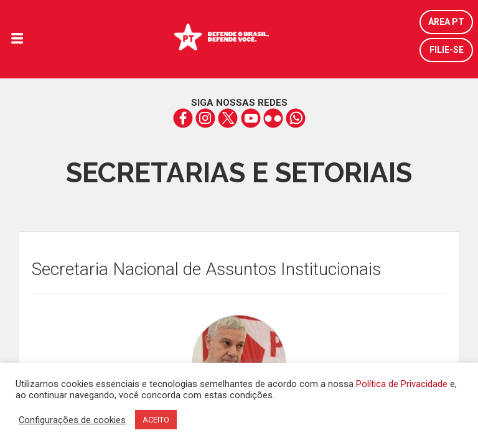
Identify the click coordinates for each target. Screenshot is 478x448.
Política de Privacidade (402, 384)
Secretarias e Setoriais (239, 173)
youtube (251, 118)
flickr (273, 118)
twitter (228, 118)
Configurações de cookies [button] (72, 420)
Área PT (446, 22)
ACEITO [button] (156, 420)
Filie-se (447, 50)
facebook (183, 118)
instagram (206, 118)
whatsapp (295, 118)
